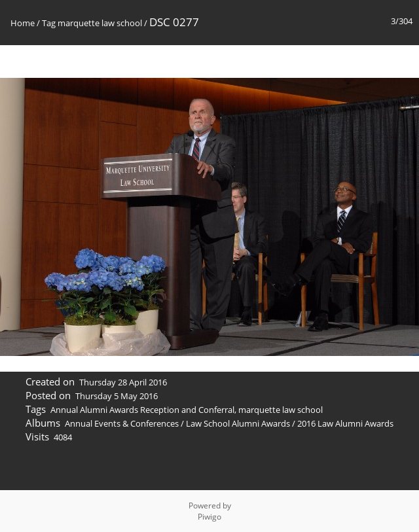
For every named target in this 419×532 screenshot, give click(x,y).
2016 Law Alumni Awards (345, 423)
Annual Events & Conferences (122, 423)
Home (23, 23)
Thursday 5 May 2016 (117, 396)
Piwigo (209, 517)
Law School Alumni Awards (238, 423)
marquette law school (100, 23)
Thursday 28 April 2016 (123, 382)
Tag (49, 23)
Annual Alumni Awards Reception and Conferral (142, 410)
